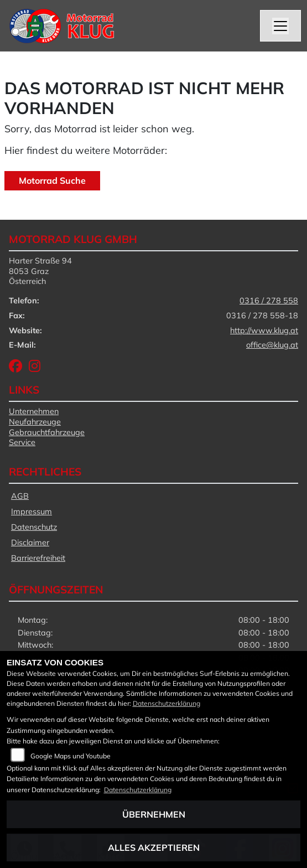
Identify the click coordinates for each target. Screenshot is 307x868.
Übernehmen (154, 814)
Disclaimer (30, 542)
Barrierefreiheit (38, 558)
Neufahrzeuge (35, 422)
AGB (20, 496)
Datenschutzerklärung (166, 703)
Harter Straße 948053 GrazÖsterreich (40, 271)
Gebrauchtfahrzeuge (47, 432)
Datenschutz (34, 527)
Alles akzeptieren (154, 848)
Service (22, 442)
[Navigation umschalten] (280, 26)
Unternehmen (34, 411)
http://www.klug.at (264, 330)
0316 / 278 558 (269, 301)
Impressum (32, 512)
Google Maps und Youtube (71, 756)
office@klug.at (272, 345)
